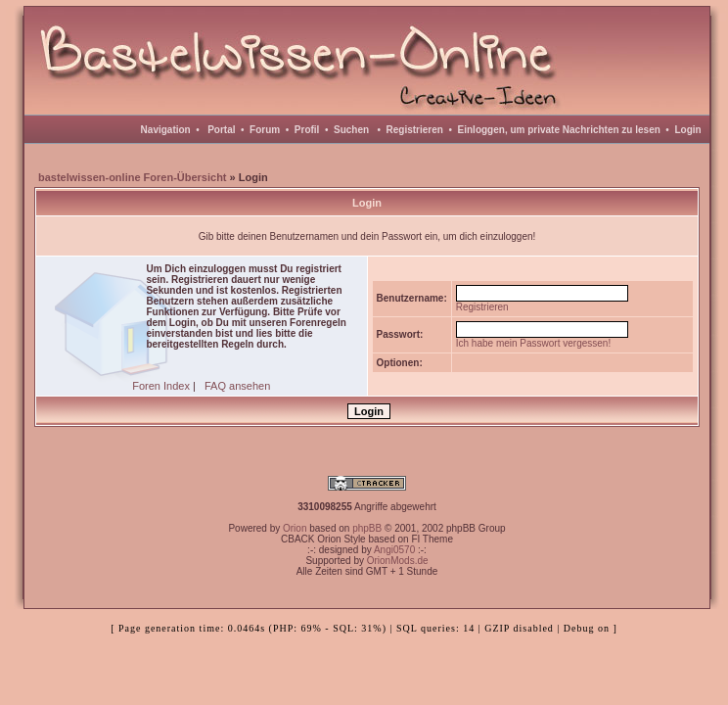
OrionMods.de (398, 561)
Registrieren (415, 130)
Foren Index (161, 386)
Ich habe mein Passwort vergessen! (533, 343)
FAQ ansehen (237, 386)
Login (687, 130)
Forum (265, 130)
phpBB (367, 528)
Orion (295, 528)
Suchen (351, 130)
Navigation (166, 130)
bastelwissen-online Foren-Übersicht (133, 177)
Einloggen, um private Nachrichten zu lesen (559, 130)
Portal (221, 130)
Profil (307, 130)
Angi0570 (394, 550)
